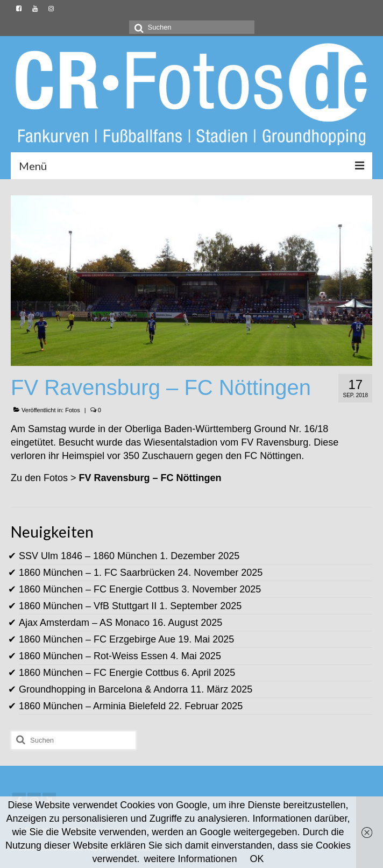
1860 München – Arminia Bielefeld (92, 706)
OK (257, 859)
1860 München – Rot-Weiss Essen (93, 656)
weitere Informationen (190, 859)
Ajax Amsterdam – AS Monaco (84, 623)
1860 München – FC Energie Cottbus (99, 589)
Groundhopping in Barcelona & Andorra (103, 689)
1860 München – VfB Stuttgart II (88, 606)
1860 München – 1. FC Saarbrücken (97, 573)
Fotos (73, 410)
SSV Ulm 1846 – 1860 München (88, 556)
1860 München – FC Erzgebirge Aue (97, 639)
